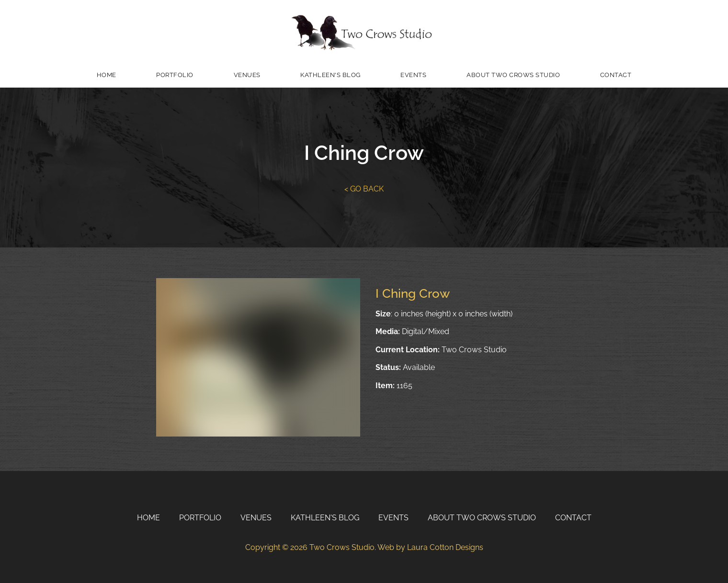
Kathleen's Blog (330, 75)
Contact (616, 75)
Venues (247, 75)
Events (413, 75)
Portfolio (175, 75)
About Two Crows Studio (513, 75)
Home (107, 75)
